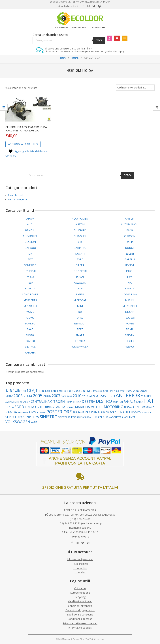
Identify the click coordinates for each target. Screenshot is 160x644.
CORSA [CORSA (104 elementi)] (77, 402)
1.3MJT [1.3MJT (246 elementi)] (32, 390)
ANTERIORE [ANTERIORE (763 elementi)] (129, 395)
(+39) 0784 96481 (80, 519)
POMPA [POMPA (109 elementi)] (41, 412)
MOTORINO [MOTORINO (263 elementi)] (114, 407)
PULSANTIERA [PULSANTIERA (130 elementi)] (81, 412)
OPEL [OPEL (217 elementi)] (137, 407)
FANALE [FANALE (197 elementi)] (129, 402)
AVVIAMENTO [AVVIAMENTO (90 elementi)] (12, 402)
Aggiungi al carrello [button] (23, 144)
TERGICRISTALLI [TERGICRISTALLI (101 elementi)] (85, 417)
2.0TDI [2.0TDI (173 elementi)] (85, 391)
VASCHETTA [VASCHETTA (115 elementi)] (116, 417)
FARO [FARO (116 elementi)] (139, 402)
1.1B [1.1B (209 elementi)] (9, 391)
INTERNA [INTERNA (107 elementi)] (49, 407)
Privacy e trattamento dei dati (80, 623)
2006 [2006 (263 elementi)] (47, 396)
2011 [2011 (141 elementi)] (85, 396)
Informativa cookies (80, 628)
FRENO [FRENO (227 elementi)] (30, 407)
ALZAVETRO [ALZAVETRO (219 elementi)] (106, 396)
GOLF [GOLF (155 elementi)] (40, 407)
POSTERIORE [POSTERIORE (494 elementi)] (59, 412)
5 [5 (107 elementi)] (91, 391)
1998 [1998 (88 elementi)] (123, 391)
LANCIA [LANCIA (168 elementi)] (60, 407)
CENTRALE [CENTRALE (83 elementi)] (25, 402)
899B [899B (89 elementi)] (105, 391)
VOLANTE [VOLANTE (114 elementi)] (130, 417)
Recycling (80, 597)
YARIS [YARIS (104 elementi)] (34, 422)
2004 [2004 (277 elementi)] (28, 396)
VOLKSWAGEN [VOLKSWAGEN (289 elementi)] (18, 422)
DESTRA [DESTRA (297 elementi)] (88, 401)
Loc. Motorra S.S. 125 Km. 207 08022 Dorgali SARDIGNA (82, 515)
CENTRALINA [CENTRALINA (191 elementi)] (40, 402)
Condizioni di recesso (80, 619)
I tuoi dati (80, 572)
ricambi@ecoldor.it (68, 6)
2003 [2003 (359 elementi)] (18, 396)
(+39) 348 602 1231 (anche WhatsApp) (80, 523)
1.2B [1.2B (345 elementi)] (17, 390)
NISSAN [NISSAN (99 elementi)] (128, 407)
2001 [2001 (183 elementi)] (144, 391)
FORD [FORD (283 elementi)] (19, 407)
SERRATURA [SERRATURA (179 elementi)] (14, 417)
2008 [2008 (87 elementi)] (64, 396)
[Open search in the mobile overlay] (69, 40)
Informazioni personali (80, 559)
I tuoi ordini (80, 568)
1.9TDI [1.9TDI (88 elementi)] (70, 391)
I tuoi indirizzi (80, 564)
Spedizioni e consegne (80, 614)
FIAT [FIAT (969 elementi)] (149, 401)
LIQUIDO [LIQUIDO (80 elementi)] (70, 407)
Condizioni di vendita (80, 606)
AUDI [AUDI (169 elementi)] (147, 396)
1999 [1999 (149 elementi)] (129, 391)
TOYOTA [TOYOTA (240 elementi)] (101, 417)
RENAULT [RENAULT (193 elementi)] (124, 412)
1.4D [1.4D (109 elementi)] (47, 391)
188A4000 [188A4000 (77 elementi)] (97, 391)
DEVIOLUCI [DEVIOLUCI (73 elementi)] (118, 402)
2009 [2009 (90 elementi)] (69, 396)
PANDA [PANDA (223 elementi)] (11, 412)
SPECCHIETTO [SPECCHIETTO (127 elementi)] (67, 417)
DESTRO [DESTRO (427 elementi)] (104, 401)
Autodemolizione (80, 593)
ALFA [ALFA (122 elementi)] (92, 396)
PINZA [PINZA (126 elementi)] (33, 412)
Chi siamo (80, 588)
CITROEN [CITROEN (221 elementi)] (57, 401)
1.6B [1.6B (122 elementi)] (53, 391)
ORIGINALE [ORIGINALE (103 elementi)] (148, 407)
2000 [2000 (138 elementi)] (136, 391)
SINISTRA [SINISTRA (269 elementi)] (31, 417)
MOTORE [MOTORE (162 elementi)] (97, 407)
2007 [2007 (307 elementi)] (56, 396)
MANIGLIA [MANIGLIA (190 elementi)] (82, 407)
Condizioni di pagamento (80, 610)
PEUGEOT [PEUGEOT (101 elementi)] (23, 412)
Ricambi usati (16, 195)
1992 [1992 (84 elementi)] (111, 391)
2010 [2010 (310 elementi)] (77, 396)
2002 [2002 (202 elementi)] (9, 396)
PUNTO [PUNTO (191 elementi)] (96, 412)
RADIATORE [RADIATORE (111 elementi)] (109, 412)
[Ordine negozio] (135, 88)
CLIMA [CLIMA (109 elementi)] (69, 402)
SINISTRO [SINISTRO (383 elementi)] (49, 417)
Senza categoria (17, 199)
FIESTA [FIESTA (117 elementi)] (10, 407)
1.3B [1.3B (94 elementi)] (24, 391)
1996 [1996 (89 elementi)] (117, 391)
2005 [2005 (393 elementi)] (38, 396)
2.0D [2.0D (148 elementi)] (77, 391)
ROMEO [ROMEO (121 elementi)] (136, 412)
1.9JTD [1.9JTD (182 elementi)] (61, 391)
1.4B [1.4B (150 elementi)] (41, 391)
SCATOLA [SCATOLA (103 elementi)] (146, 412)
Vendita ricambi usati (80, 601)
